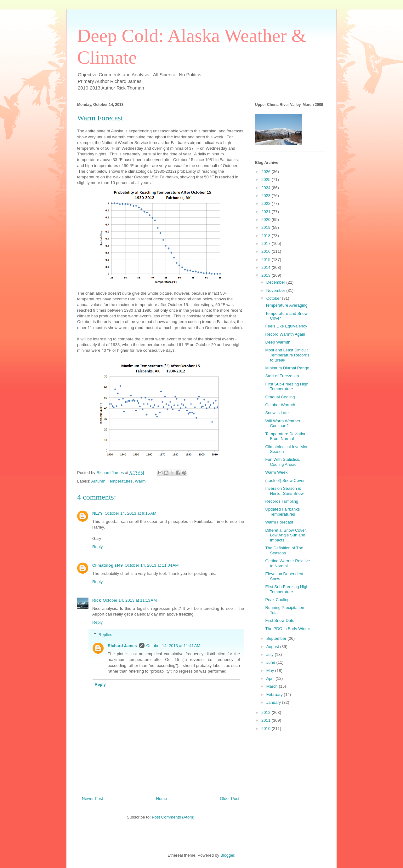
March (273, 686)
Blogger (227, 855)
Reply (97, 547)
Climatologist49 (108, 565)
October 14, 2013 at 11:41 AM (173, 646)
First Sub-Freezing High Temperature (287, 387)
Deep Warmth (278, 342)
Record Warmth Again (285, 334)
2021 (267, 212)
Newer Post (92, 799)
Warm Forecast (279, 522)
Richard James (122, 646)
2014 (267, 267)
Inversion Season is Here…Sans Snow (284, 491)
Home (162, 799)
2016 (267, 251)
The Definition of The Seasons (284, 550)
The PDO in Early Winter (287, 629)
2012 (267, 712)
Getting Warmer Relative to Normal (287, 563)
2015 (267, 260)
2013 (267, 275)
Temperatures (120, 481)
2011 (267, 720)
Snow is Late (277, 413)
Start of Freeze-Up (282, 376)
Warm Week (276, 472)
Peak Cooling (277, 600)
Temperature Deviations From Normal (287, 436)
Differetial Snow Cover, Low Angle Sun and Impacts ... (286, 535)
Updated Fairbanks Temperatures (282, 512)
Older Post (230, 799)
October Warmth (280, 405)
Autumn (98, 481)
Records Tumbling (282, 501)
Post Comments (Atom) (173, 817)
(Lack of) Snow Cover (285, 480)
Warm (140, 481)
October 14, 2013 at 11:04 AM (152, 565)
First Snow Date (280, 620)
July (271, 654)
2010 (267, 729)
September (277, 638)
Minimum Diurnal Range (287, 368)
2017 (267, 243)
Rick (96, 600)
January (274, 702)
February (275, 694)
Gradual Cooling (280, 397)
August (273, 647)
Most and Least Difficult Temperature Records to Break (287, 355)
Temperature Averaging (286, 305)
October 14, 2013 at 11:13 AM (130, 600)
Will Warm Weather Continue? (283, 423)
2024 (267, 188)
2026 (267, 172)
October (274, 298)
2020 (267, 220)
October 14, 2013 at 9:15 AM (130, 513)
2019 (267, 227)
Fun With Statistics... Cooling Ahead (284, 462)
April (271, 678)
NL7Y (97, 513)
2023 (267, 196)
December (276, 282)
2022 (267, 203)
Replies (105, 635)
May (271, 671)
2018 (267, 236)
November (276, 290)
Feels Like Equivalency (286, 326)
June (271, 662)
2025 (267, 179)
